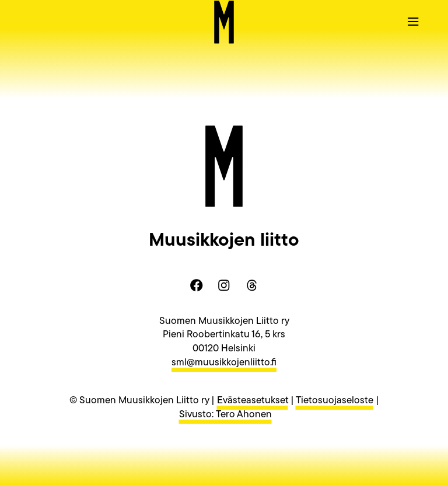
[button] (413, 21)
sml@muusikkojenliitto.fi (224, 363)
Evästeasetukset (253, 401)
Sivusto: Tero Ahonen (225, 415)
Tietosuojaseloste (335, 401)
